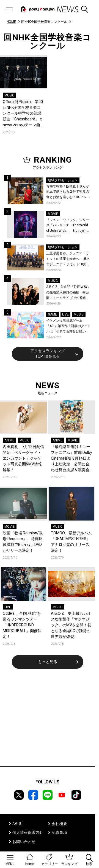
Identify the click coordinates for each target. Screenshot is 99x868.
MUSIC (9, 95)
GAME (52, 314)
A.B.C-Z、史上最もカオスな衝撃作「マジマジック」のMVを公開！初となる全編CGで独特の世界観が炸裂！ (71, 625)
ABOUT (19, 824)
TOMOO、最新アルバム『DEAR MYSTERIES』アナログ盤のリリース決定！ (71, 542)
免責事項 (59, 832)
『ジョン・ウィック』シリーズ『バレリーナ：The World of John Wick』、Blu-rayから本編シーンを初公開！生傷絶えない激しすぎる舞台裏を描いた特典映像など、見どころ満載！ (68, 226)
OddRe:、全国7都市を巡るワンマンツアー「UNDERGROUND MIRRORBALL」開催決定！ (22, 625)
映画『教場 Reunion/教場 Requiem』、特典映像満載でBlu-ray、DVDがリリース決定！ (23, 542)
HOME (11, 22)
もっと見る (48, 662)
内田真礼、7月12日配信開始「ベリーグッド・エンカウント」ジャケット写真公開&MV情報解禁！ (23, 458)
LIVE (65, 314)
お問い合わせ (24, 842)
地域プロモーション (63, 180)
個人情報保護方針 (28, 832)
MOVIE (53, 214)
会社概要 (59, 824)
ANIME (9, 440)
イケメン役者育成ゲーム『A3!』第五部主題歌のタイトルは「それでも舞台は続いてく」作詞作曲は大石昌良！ (68, 326)
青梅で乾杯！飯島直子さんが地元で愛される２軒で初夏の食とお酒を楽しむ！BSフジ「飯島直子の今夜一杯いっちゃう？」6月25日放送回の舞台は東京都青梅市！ (68, 192)
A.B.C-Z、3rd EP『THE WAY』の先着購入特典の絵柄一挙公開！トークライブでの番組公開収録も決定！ (68, 293)
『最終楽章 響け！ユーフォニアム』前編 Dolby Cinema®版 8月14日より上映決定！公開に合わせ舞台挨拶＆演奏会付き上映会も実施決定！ (71, 459)
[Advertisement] (48, 721)
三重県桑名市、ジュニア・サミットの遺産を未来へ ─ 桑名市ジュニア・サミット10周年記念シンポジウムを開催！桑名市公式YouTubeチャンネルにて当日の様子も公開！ (68, 259)
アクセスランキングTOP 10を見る (48, 354)
